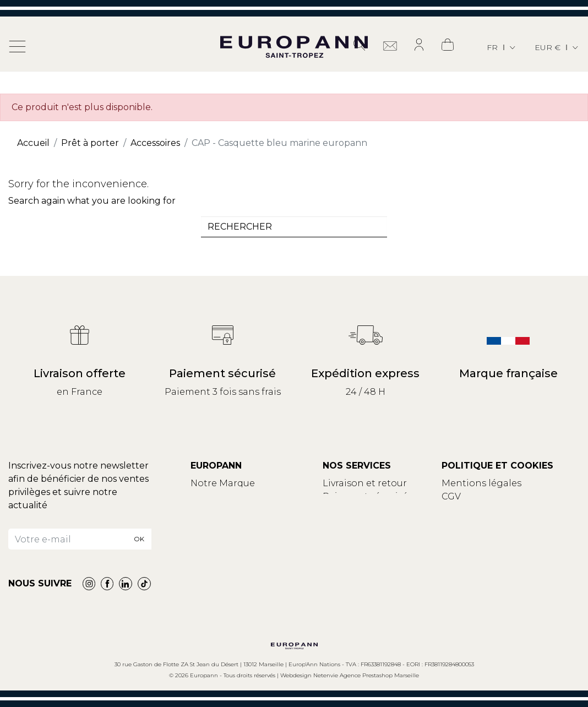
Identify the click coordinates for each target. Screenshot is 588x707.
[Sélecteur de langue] (502, 48)
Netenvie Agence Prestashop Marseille (366, 675)
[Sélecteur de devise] (557, 48)
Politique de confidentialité (505, 510)
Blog (202, 510)
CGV (451, 496)
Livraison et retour (365, 483)
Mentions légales (481, 483)
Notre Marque (223, 483)
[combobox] (294, 227)
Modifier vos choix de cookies (508, 523)
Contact (209, 496)
